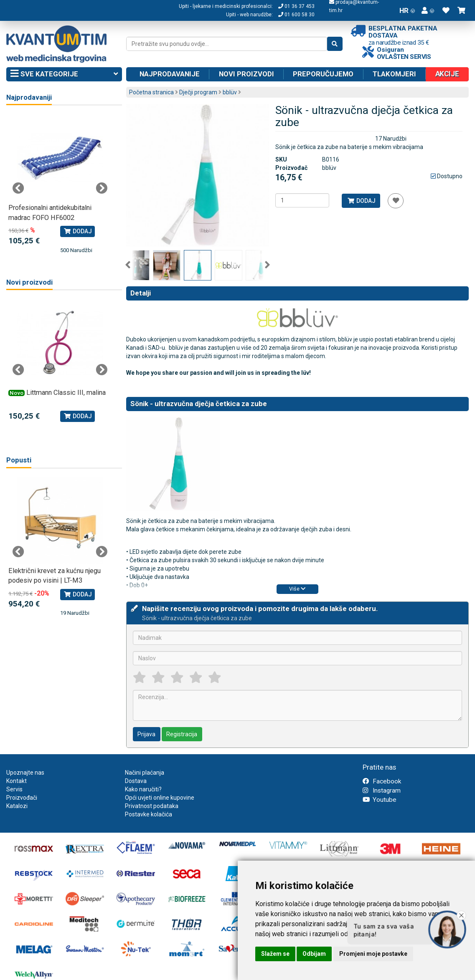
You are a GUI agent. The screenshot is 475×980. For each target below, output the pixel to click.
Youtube (380, 800)
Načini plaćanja (145, 773)
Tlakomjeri (394, 74)
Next (267, 265)
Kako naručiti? (143, 789)
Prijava (146, 734)
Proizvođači (22, 798)
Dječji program (198, 92)
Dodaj (361, 201)
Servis (14, 789)
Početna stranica (151, 92)
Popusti (19, 460)
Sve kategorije (64, 74)
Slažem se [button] (275, 954)
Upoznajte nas (25, 773)
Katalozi (17, 806)
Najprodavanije (170, 74)
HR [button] (407, 10)
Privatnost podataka (152, 806)
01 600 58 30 (296, 15)
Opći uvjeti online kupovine (160, 798)
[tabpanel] (60, 184)
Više (297, 589)
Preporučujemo (323, 74)
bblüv (230, 92)
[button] (428, 10)
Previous (128, 265)
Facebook (382, 781)
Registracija (182, 734)
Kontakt (17, 781)
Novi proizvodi (246, 74)
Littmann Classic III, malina (66, 393)
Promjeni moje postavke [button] (373, 954)
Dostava (136, 781)
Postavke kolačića (149, 814)
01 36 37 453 (296, 6)
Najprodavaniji (29, 97)
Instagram (382, 791)
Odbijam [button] (314, 954)
